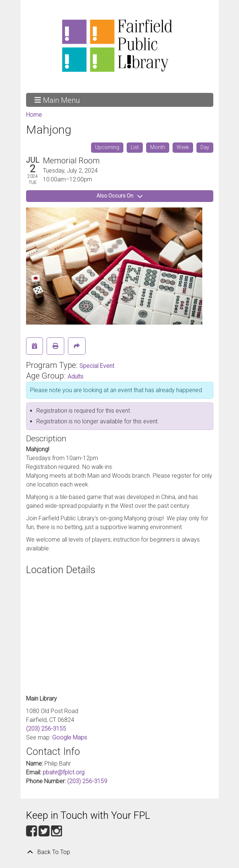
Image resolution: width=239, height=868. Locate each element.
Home (34, 115)
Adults (75, 377)
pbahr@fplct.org (64, 772)
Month (158, 147)
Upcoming (107, 147)
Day (205, 147)
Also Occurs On (119, 196)
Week (183, 147)
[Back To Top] (120, 852)
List (135, 147)
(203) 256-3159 (87, 781)
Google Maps (70, 737)
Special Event (97, 366)
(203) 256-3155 (46, 729)
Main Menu (57, 100)
